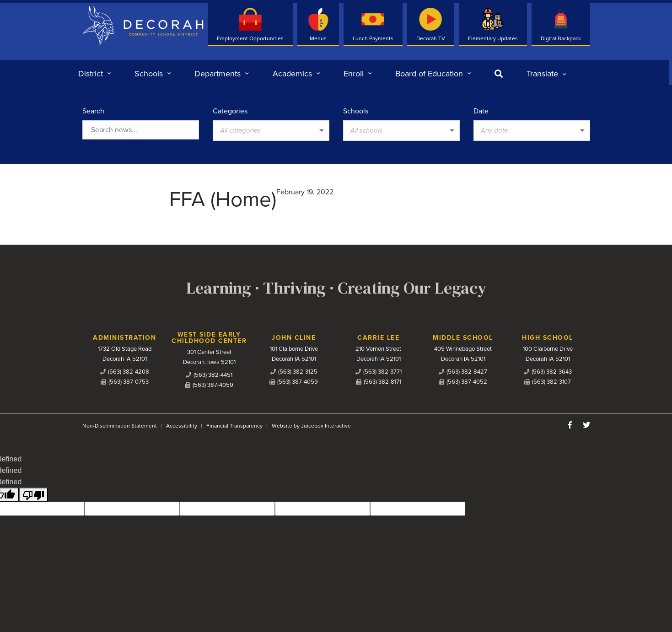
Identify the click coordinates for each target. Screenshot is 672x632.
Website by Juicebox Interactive (311, 426)
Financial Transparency (234, 426)
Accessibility (182, 426)
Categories (230, 111)
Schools (356, 111)
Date (481, 111)
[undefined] (33, 495)
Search (93, 111)
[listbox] (546, 74)
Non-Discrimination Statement (120, 426)
